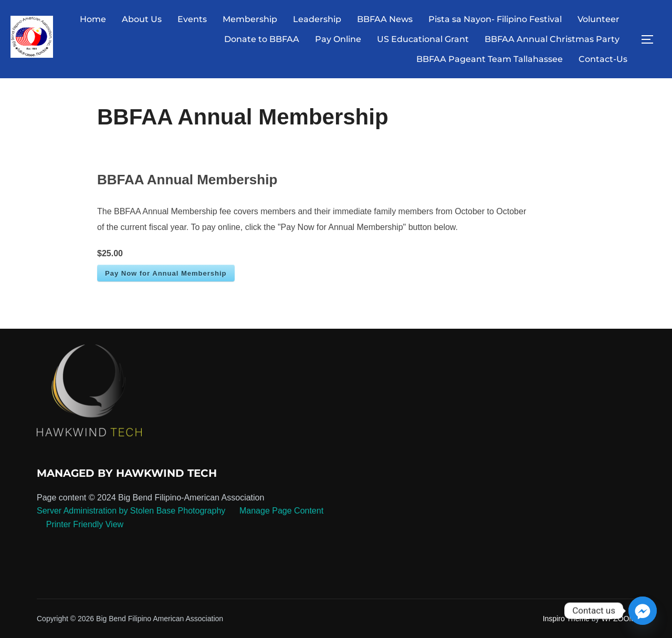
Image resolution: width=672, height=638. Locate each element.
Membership (250, 19)
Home (93, 19)
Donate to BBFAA (262, 39)
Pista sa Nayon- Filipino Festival (495, 19)
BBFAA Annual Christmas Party (552, 39)
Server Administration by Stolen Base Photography (131, 511)
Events (192, 19)
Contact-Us (603, 59)
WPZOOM (618, 619)
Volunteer (598, 19)
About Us (142, 19)
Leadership (317, 19)
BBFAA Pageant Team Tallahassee (490, 59)
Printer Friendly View (85, 524)
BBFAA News (385, 19)
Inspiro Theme (566, 619)
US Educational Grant (423, 39)
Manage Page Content (281, 511)
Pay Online (338, 39)
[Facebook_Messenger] (643, 611)
